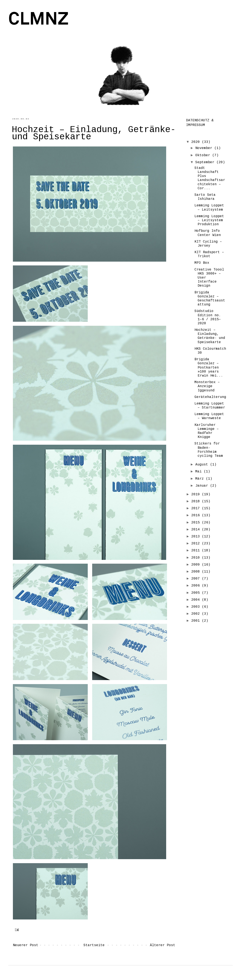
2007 (197, 579)
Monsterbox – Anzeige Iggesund (207, 386)
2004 (197, 600)
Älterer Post (163, 945)
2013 (197, 537)
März (201, 479)
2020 (197, 142)
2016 (197, 516)
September (206, 162)
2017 (197, 509)
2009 (197, 565)
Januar (203, 486)
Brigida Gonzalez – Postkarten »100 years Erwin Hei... (209, 368)
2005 (197, 593)
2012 (197, 544)
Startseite (94, 945)
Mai (200, 472)
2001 (197, 621)
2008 (197, 572)
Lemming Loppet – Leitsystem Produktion (209, 220)
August (203, 465)
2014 (197, 530)
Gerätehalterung (210, 397)
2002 (197, 614)
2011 (197, 551)
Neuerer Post (26, 945)
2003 (197, 607)
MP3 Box (202, 263)
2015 (197, 523)
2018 (197, 502)
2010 (197, 558)
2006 (197, 586)
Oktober (204, 155)
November (205, 148)
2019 (197, 495)
